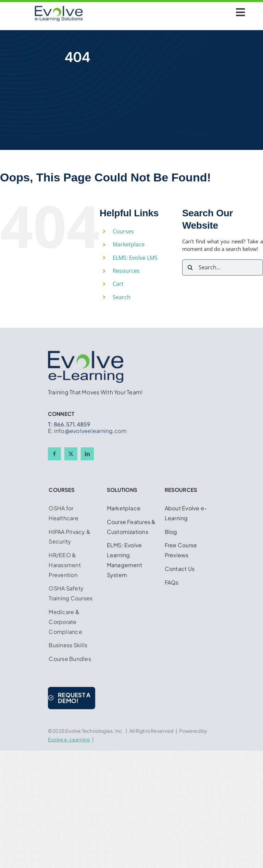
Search (122, 297)
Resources (126, 271)
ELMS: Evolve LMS (135, 258)
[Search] (190, 267)
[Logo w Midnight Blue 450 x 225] (59, 8)
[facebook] (54, 454)
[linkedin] (87, 454)
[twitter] (71, 454)
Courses (123, 231)
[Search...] (223, 267)
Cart (118, 284)
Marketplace (129, 244)
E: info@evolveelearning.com (87, 431)
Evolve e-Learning (69, 739)
